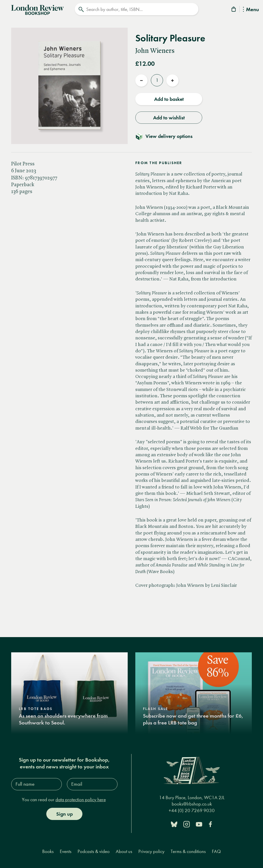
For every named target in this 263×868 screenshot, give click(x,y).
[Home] (38, 9)
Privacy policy (151, 850)
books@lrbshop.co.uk (192, 802)
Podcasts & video (94, 850)
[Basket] (234, 10)
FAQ (216, 850)
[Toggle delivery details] (167, 134)
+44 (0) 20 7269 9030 (192, 809)
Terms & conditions (188, 850)
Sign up (64, 812)
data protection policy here (81, 798)
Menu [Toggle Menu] (251, 10)
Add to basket (169, 97)
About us (124, 850)
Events (66, 850)
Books (48, 850)
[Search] (137, 9)
